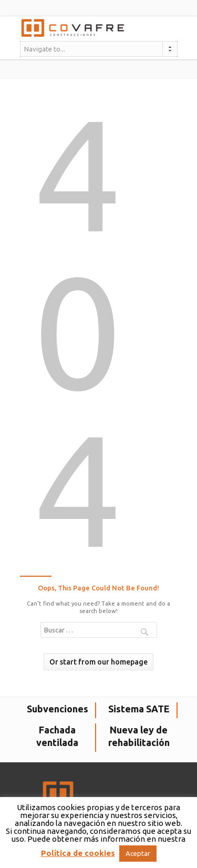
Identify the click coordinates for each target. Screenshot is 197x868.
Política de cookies (78, 853)
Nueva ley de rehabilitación (139, 736)
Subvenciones (58, 709)
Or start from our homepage (98, 662)
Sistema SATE (139, 709)
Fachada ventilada (57, 736)
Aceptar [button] (138, 853)
